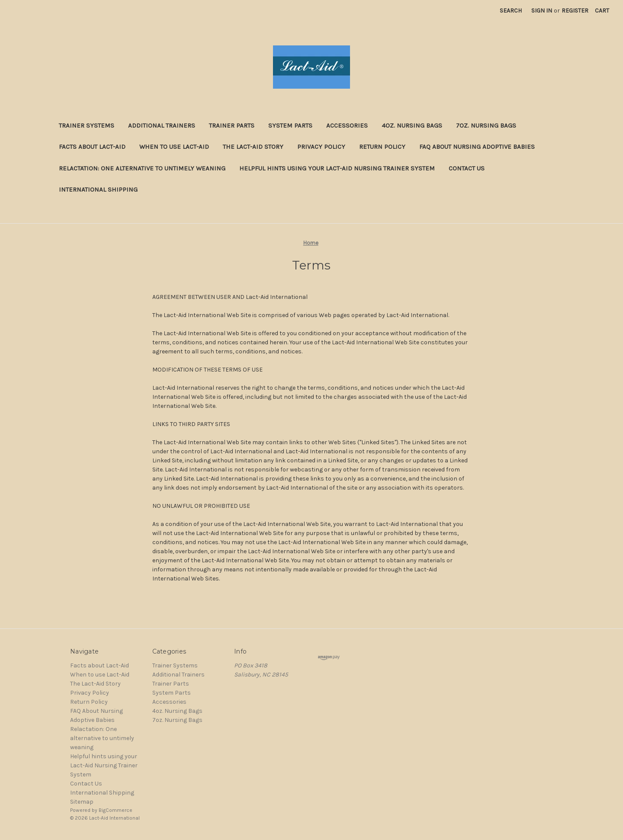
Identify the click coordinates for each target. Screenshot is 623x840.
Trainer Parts (232, 125)
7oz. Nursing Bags (486, 125)
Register (575, 11)
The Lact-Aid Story (253, 147)
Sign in (542, 11)
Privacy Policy (321, 147)
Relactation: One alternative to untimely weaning (142, 168)
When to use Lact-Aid (174, 147)
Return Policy (382, 147)
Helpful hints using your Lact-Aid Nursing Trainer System (337, 168)
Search (511, 11)
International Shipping (98, 189)
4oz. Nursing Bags (412, 125)
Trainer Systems (87, 125)
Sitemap (82, 802)
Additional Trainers (162, 125)
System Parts (290, 125)
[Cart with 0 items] (602, 11)
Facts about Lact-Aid (92, 147)
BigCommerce (116, 810)
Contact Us (467, 168)
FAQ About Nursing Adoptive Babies (477, 147)
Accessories (347, 125)
